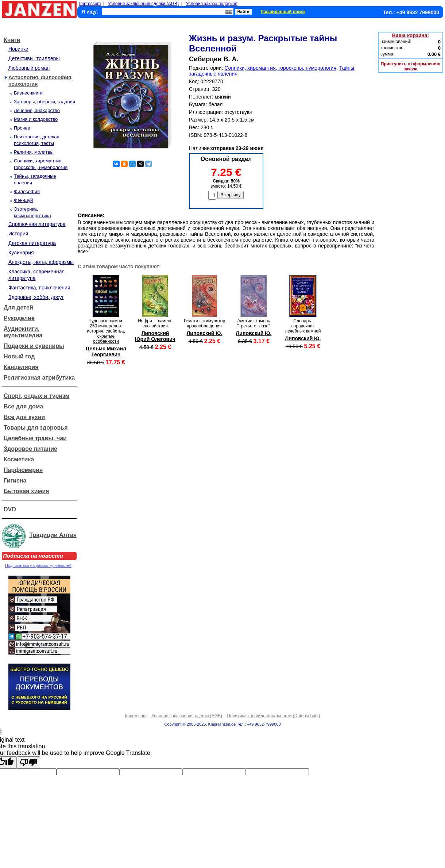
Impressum (90, 4)
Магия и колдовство (36, 119)
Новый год (19, 356)
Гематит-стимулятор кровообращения (204, 323)
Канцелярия (21, 367)
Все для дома (23, 406)
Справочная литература (37, 224)
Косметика (19, 459)
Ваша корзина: (411, 35)
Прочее (22, 128)
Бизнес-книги (28, 93)
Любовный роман (29, 68)
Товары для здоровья (36, 428)
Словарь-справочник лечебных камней (303, 326)
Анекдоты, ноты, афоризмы (41, 262)
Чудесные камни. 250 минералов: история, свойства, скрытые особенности (106, 331)
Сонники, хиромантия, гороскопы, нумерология (280, 68)
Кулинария (21, 253)
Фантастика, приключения (39, 288)
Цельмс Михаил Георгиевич (106, 352)
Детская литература (32, 243)
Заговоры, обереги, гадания (44, 102)
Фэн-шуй (23, 200)
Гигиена (15, 481)
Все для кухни (24, 417)
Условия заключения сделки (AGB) (143, 4)
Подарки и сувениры (34, 346)
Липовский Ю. (205, 333)
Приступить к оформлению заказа (411, 66)
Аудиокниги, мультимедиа (23, 332)
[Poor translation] (28, 762)
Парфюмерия (23, 470)
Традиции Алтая (53, 535)
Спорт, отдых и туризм (36, 396)
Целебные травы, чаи (35, 438)
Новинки (18, 49)
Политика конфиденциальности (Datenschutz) (273, 716)
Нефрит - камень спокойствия (155, 323)
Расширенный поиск (283, 12)
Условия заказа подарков (212, 4)
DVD (10, 509)
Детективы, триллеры (34, 58)
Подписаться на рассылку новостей (38, 565)
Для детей (18, 308)
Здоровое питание (30, 449)
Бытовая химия (26, 491)
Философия (27, 191)
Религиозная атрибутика (39, 378)
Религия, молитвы (34, 152)
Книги (12, 40)
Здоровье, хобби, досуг (36, 297)
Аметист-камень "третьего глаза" (254, 323)
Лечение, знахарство (37, 110)
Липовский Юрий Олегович (155, 336)
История (18, 234)
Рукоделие (19, 318)
